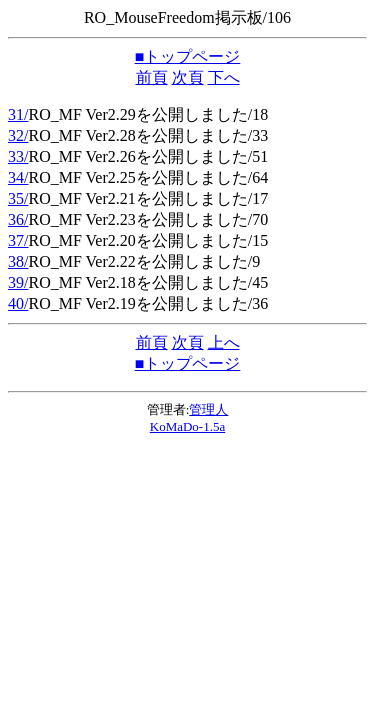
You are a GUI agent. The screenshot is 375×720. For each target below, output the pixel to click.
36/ (18, 219)
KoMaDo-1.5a (187, 426)
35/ (18, 198)
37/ (18, 240)
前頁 (152, 77)
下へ (224, 77)
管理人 (208, 409)
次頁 (188, 77)
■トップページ (188, 56)
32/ (18, 135)
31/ (18, 114)
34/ (18, 177)
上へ (224, 342)
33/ (18, 156)
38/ (18, 261)
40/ (18, 303)
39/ (18, 282)
